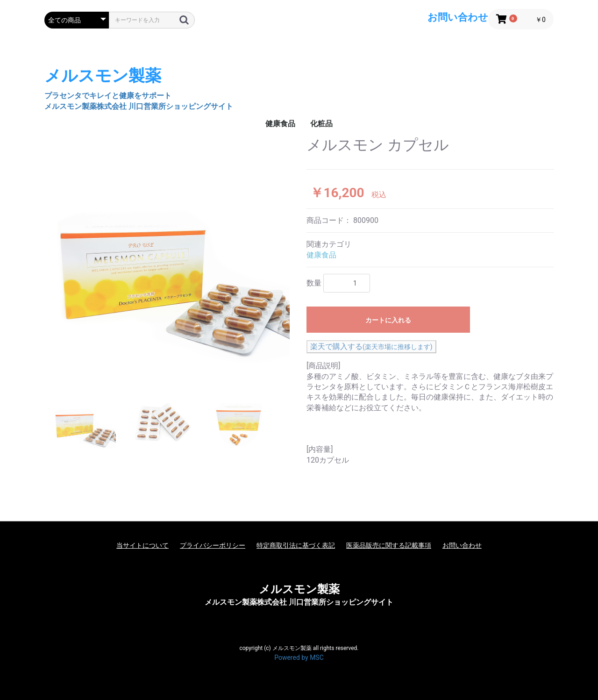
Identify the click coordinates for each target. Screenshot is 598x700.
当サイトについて (142, 545)
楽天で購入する (371, 346)
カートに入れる (388, 320)
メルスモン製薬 (299, 589)
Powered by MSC (299, 657)
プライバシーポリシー (213, 545)
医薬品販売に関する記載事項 (389, 545)
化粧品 (321, 124)
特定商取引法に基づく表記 (296, 545)
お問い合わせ (462, 545)
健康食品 (280, 124)
